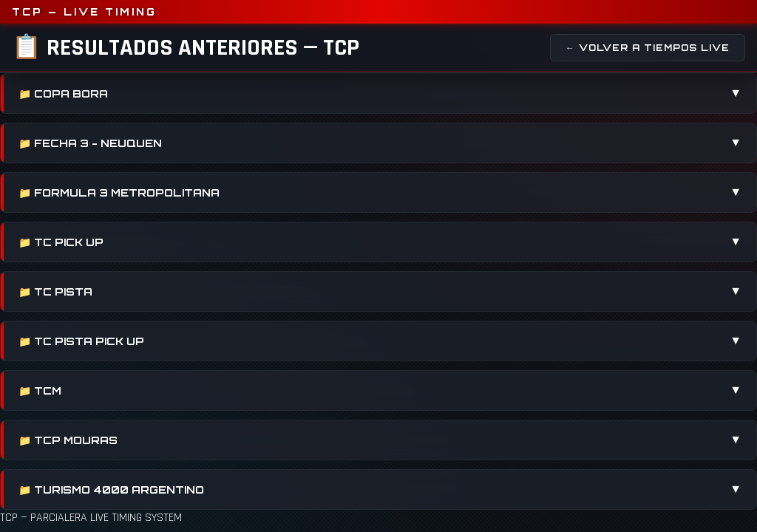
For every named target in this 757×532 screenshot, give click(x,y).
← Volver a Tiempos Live (648, 48)
